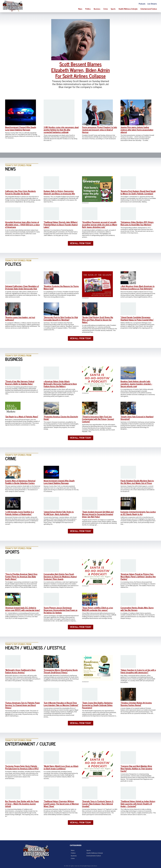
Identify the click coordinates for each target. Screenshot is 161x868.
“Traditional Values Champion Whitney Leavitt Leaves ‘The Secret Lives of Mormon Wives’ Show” (61, 804)
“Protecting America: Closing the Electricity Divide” (61, 418)
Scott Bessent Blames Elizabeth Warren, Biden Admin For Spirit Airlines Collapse (80, 70)
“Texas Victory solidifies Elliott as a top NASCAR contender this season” (97, 609)
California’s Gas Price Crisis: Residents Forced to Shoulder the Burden (20, 192)
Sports (113, 9)
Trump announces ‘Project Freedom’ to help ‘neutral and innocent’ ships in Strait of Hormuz (99, 130)
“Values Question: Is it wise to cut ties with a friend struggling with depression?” (138, 671)
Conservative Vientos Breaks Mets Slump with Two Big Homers (137, 609)
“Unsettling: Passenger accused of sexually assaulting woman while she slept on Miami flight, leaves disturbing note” (100, 224)
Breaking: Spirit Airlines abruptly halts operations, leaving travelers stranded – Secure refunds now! (136, 384)
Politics (88, 9)
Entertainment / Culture (30, 744)
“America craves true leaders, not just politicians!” (20, 318)
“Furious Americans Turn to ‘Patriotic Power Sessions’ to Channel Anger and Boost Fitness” (22, 705)
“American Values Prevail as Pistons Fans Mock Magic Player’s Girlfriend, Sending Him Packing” (138, 576)
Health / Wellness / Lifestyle (35, 648)
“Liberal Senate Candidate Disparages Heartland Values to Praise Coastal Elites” (137, 318)
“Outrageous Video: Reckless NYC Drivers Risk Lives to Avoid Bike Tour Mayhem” (137, 223)
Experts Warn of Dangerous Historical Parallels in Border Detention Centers (20, 482)
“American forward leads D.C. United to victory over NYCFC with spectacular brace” (23, 609)
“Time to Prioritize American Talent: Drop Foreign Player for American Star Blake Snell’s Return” (21, 576)
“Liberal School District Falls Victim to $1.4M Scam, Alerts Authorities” (59, 513)
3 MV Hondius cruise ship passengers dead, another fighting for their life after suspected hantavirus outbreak (61, 130)
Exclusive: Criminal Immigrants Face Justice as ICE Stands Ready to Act (138, 513)
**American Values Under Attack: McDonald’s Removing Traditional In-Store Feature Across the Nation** (60, 384)
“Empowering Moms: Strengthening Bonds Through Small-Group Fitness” (61, 671)
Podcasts (142, 4)
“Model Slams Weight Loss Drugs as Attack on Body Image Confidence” (61, 767)
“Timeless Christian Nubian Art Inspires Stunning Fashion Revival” (136, 704)
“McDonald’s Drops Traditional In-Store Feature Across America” (20, 671)
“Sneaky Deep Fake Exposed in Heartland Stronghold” (137, 418)
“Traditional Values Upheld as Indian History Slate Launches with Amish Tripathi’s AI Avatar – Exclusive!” (138, 804)
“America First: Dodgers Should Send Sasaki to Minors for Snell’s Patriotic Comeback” (138, 192)
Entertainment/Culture (149, 9)
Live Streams (152, 4)
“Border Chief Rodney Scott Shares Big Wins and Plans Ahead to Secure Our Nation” (98, 320)
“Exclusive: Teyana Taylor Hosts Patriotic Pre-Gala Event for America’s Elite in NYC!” (22, 767)
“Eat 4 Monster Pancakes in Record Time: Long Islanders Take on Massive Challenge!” (61, 704)
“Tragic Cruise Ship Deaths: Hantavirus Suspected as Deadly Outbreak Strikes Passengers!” (97, 705)
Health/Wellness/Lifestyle (128, 9)
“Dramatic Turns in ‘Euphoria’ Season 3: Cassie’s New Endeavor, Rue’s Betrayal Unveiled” (98, 804)
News (80, 9)
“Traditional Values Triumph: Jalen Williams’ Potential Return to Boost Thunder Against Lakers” (61, 224)
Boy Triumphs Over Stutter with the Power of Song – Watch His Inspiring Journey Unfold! (22, 804)
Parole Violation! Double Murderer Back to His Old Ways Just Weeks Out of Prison (137, 482)
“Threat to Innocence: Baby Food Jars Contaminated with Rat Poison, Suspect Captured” (98, 419)
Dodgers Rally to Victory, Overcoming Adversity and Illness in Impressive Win (59, 192)
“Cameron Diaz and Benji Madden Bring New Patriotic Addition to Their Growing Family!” (136, 768)
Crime (106, 9)
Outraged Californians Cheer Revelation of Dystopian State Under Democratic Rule (22, 287)
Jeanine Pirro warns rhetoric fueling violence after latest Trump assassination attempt (137, 130)
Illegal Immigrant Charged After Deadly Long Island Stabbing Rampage (21, 128)
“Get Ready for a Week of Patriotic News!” (22, 416)
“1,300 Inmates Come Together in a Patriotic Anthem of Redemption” (19, 513)
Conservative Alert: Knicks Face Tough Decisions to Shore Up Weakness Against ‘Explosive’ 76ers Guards (60, 576)
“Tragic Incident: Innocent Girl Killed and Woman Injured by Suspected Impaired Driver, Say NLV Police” (98, 514)
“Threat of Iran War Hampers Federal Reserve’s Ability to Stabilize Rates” (20, 382)
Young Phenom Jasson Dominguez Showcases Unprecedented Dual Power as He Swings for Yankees (61, 610)
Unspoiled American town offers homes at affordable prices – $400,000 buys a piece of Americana (22, 224)
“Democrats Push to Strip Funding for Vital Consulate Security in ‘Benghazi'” (61, 318)
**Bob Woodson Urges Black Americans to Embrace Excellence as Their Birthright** (138, 287)
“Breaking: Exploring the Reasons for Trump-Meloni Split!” (61, 287)
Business (97, 9)
